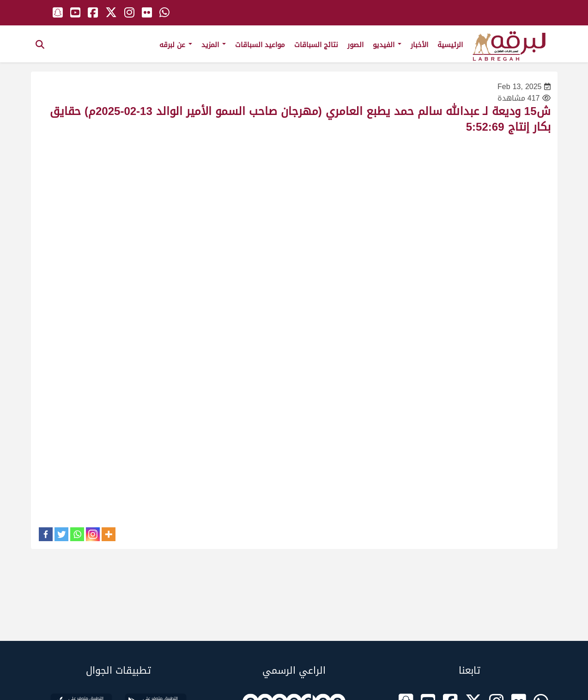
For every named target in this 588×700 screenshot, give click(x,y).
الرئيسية (450, 45)
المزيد (214, 45)
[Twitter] (61, 534)
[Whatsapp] (77, 534)
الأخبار (419, 45)
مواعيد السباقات (260, 45)
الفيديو (387, 45)
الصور (355, 45)
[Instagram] (93, 534)
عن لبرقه (176, 45)
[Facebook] (46, 534)
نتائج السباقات (316, 45)
